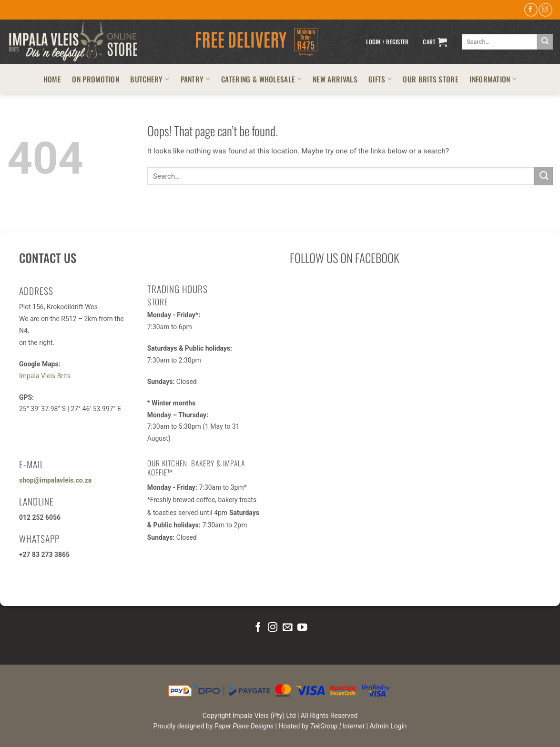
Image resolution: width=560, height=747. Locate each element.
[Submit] (545, 42)
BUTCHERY (150, 79)
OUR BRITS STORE (431, 79)
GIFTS (380, 79)
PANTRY (195, 79)
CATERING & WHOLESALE (261, 79)
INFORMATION (493, 79)
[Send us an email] (287, 628)
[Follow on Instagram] (545, 10)
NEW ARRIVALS (335, 79)
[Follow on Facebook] (531, 10)
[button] (387, 42)
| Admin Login (387, 726)
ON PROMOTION (96, 79)
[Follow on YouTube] (302, 628)
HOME (52, 79)
